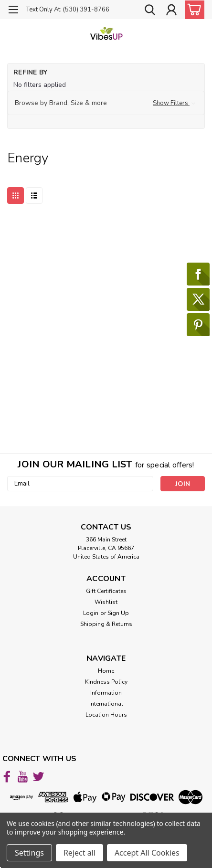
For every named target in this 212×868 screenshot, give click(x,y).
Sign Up (118, 613)
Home (106, 671)
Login (91, 613)
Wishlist (106, 602)
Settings (29, 853)
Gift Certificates (106, 591)
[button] (106, 103)
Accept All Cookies (147, 853)
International (106, 704)
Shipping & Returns (106, 624)
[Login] (171, 11)
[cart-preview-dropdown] (193, 10)
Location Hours (106, 715)
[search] (150, 11)
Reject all (79, 853)
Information (106, 693)
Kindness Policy (106, 682)
